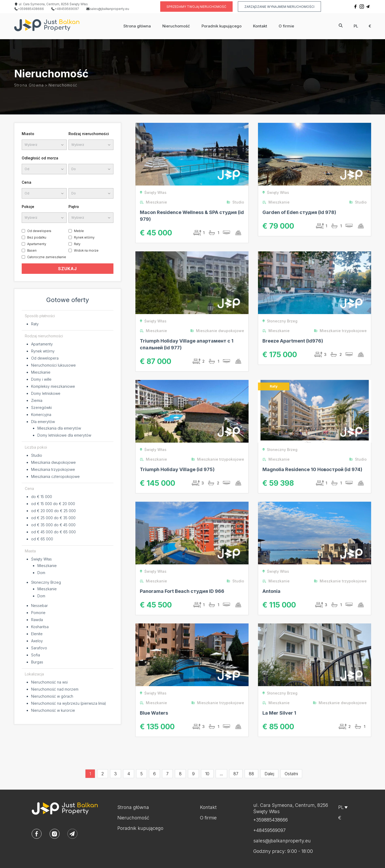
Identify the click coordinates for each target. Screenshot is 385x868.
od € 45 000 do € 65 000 (53, 532)
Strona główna (137, 26)
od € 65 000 (42, 539)
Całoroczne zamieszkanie (47, 257)
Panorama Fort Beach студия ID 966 (182, 591)
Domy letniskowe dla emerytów (64, 435)
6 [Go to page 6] (154, 774)
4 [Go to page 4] (129, 774)
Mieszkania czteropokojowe (55, 476)
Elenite (37, 634)
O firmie (286, 26)
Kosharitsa (40, 627)
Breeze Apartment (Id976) (293, 341)
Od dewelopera (39, 231)
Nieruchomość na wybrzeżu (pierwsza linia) (69, 703)
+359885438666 (29, 9)
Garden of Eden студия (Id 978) (299, 212)
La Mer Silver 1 (279, 713)
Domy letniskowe (46, 393)
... (221, 774)
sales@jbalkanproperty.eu (108, 9)
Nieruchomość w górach (52, 696)
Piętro (74, 207)
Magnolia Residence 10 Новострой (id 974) (312, 469)
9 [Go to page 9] (193, 774)
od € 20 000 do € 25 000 (53, 511)
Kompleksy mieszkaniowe (53, 386)
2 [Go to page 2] (103, 774)
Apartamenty (37, 244)
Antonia (271, 591)
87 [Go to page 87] (236, 774)
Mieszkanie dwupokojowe (218, 331)
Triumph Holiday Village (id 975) (177, 469)
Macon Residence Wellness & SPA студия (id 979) (192, 216)
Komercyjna (41, 415)
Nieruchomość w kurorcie (53, 710)
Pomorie (38, 613)
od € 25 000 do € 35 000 (53, 518)
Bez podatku (37, 237)
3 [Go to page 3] (116, 774)
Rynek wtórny (84, 237)
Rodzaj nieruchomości (89, 134)
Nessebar (39, 606)
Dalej (269, 774)
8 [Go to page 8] (180, 774)
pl (356, 26)
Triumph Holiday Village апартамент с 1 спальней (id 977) (187, 344)
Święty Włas (41, 559)
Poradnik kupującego (222, 26)
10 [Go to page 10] (207, 774)
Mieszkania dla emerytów (59, 428)
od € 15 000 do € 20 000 (53, 504)
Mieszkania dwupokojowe (53, 462)
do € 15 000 (42, 497)
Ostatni (291, 774)
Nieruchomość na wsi (49, 682)
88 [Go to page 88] (251, 774)
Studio (37, 455)
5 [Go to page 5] (142, 774)
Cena (27, 182)
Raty (77, 244)
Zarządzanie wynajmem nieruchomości (279, 7)
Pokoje (28, 207)
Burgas (37, 662)
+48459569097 (65, 9)
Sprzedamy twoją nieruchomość (196, 7)
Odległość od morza (40, 158)
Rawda (37, 620)
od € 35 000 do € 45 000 (53, 525)
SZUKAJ (67, 269)
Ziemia (37, 400)
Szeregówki (41, 407)
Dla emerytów (43, 422)
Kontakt (260, 26)
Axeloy (37, 641)
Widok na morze (86, 250)
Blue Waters (154, 713)
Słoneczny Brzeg (46, 582)
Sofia (36, 655)
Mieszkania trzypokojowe (53, 469)
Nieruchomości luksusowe (53, 365)
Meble (79, 231)
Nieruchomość (176, 26)
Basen (32, 250)
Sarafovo (39, 648)
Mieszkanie (41, 372)
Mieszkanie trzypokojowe (341, 331)
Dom (41, 573)
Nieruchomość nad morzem (55, 689)
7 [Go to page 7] (167, 774)
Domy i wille (41, 379)
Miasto (28, 134)
